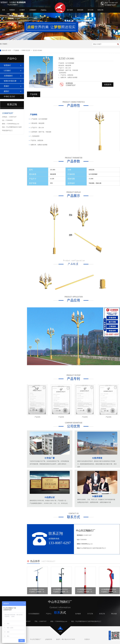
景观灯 (6, 86)
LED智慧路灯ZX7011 (84, 589)
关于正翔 (90, 10)
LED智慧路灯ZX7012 (60, 589)
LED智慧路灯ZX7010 (108, 589)
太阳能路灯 (33, 10)
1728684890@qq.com (13, 124)
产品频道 (16, 50)
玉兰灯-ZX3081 (37, 50)
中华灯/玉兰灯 (26, 50)
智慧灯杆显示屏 (10, 81)
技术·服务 (70, 10)
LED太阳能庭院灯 (34, 614)
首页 (4, 10)
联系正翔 (100, 10)
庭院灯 (6, 91)
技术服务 (78, 614)
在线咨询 (108, 85)
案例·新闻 (80, 10)
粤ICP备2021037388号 (68, 639)
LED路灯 (22, 10)
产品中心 (43, 10)
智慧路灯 (12, 10)
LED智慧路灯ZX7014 (36, 589)
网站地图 (114, 614)
